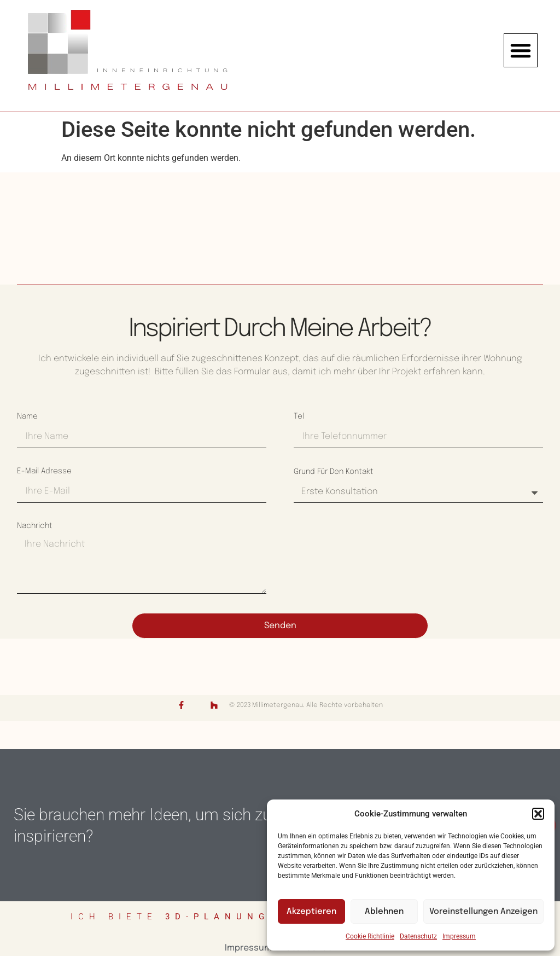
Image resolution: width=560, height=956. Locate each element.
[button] (538, 814)
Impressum (459, 936)
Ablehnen (384, 912)
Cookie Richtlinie (370, 936)
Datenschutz (418, 936)
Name (27, 416)
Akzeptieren (311, 912)
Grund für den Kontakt (334, 472)
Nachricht (35, 526)
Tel (299, 416)
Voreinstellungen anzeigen (483, 912)
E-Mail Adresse (44, 471)
